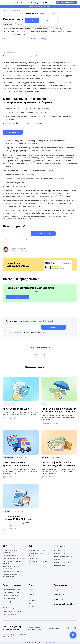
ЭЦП (31, 546)
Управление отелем (9, 605)
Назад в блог (9, 15)
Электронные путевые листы (12, 572)
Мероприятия (33, 600)
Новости (31, 594)
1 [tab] (35, 305)
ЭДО (5, 546)
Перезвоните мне (66, 3)
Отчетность (60, 546)
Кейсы (31, 604)
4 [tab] (41, 305)
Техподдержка (61, 585)
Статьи (31, 597)
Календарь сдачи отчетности (63, 557)
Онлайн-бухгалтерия (9, 608)
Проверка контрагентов (10, 614)
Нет (48, 20)
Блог (11, 10)
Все (74, 279)
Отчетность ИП (59, 560)
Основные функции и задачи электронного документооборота (22, 56)
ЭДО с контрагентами (10, 556)
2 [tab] (37, 305)
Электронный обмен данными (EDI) (14, 559)
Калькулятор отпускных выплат (12, 611)
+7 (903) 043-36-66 (39, 3)
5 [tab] (43, 305)
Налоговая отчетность (61, 551)
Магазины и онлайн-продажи (12, 590)
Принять (52, 642)
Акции (57, 590)
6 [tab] (45, 305)
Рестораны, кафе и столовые (12, 593)
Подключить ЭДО (13, 133)
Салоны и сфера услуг (10, 602)
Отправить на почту (38, 39)
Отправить (53, 328)
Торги (31, 585)
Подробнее (45, 642)
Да (32, 20)
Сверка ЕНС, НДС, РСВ (62, 563)
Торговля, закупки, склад (10, 596)
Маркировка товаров (9, 599)
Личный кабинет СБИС (65, 604)
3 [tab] (39, 305)
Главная (5, 10)
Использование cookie (52, 628)
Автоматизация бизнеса (14, 585)
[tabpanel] (40, 293)
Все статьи (8, 368)
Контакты (59, 599)
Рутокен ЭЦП (33, 559)
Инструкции (32, 607)
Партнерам (59, 595)
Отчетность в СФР (60, 554)
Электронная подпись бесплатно (39, 551)
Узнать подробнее (18, 297)
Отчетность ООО (60, 566)
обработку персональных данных (31, 239)
